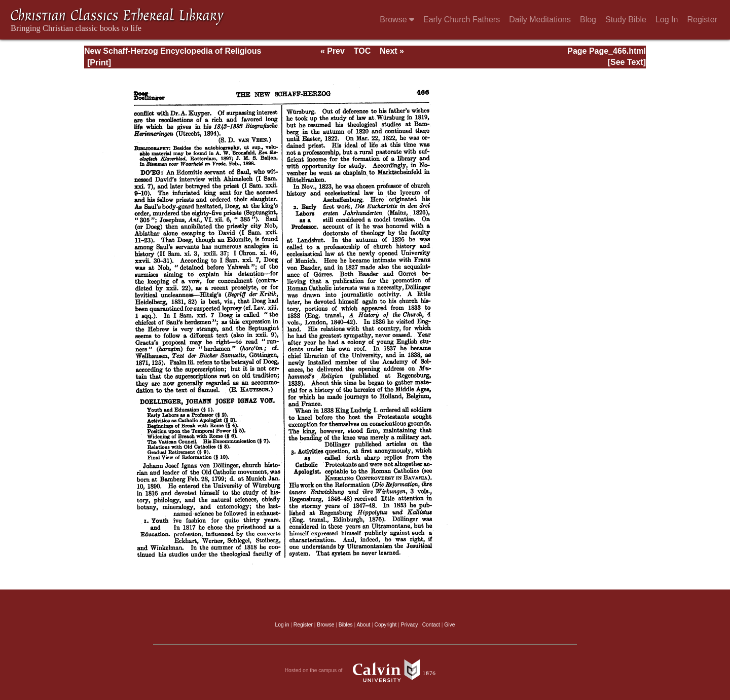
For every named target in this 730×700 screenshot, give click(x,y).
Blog (588, 20)
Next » (392, 51)
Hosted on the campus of (365, 671)
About (363, 625)
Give (449, 625)
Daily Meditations (540, 20)
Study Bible (626, 20)
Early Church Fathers (462, 20)
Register (702, 20)
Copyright (386, 625)
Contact (431, 625)
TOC (362, 51)
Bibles (346, 625)
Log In (667, 20)
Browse (397, 20)
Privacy (410, 625)
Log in (282, 625)
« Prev (333, 51)
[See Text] (627, 62)
